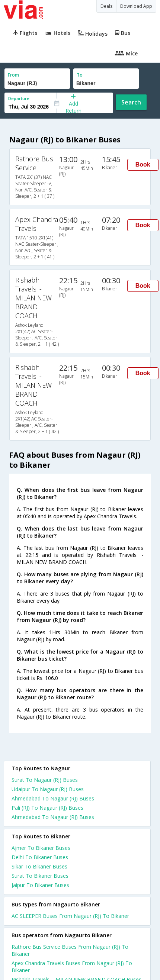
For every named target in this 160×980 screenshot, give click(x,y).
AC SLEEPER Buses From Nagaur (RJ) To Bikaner (70, 916)
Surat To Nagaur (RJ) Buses (45, 780)
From (13, 75)
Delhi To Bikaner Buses (40, 857)
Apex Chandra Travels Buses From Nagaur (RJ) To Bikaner (72, 967)
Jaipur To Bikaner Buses (40, 885)
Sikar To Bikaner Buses (39, 866)
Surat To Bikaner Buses (40, 876)
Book (143, 165)
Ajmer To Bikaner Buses (41, 848)
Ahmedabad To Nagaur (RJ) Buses (53, 798)
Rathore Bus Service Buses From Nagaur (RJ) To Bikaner (70, 950)
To (80, 75)
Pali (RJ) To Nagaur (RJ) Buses (47, 808)
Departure (19, 98)
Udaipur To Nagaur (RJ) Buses (48, 789)
